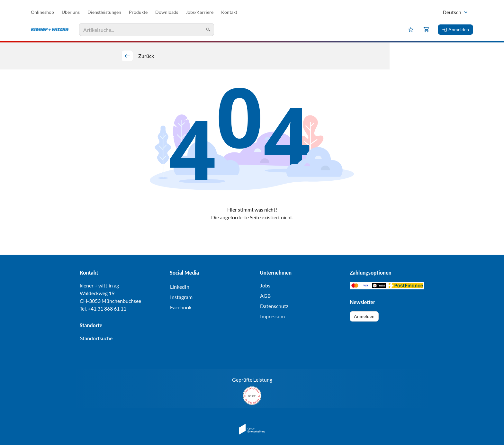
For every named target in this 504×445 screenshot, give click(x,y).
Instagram (181, 297)
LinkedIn (180, 287)
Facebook (181, 307)
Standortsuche (96, 338)
